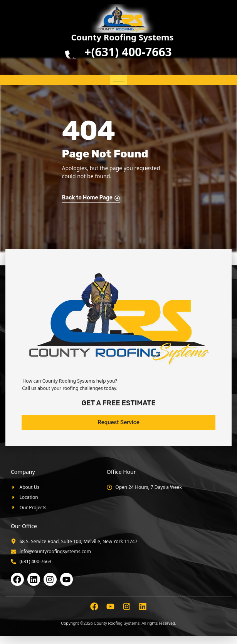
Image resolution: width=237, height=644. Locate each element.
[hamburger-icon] (118, 80)
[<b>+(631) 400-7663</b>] (71, 56)
